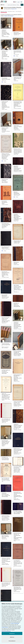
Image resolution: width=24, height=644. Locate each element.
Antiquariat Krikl (14, 9)
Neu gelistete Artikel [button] (11, 11)
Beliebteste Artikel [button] (4, 11)
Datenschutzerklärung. (6, 631)
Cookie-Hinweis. (5, 627)
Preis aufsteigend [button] (18, 11)
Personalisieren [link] (12, 641)
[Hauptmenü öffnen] (3, 5)
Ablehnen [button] (12, 637)
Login (18, 2)
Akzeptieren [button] (12, 633)
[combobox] (14, 5)
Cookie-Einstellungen (15, 623)
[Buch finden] (22, 5)
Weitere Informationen (9, 16)
